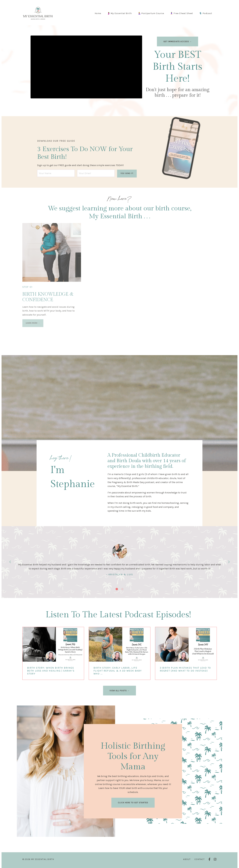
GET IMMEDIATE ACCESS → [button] (178, 41)
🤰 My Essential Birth (119, 13)
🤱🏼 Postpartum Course (151, 13)
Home (98, 13)
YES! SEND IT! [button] (127, 173)
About (187, 859)
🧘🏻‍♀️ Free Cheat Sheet (182, 13)
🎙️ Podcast (206, 13)
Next (229, 562)
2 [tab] (122, 589)
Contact (200, 859)
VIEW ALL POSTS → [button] (119, 691)
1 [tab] (117, 589)
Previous (10, 562)
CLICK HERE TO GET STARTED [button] (133, 803)
